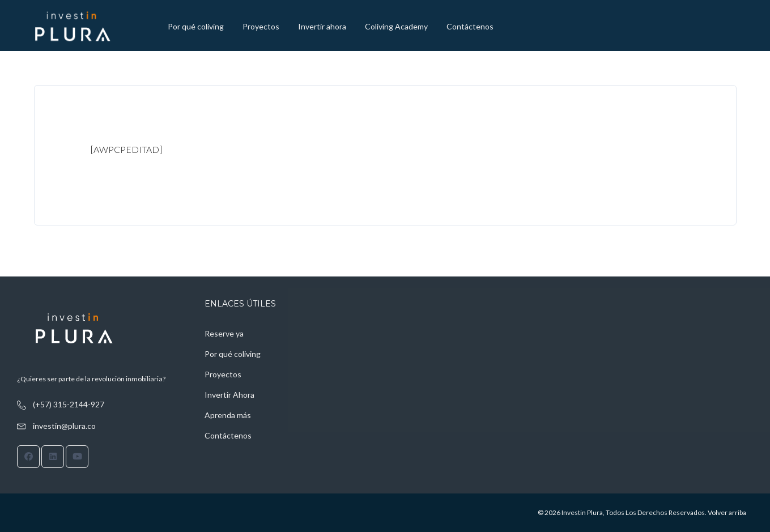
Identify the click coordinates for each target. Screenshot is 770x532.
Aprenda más (228, 415)
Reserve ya (224, 333)
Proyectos (261, 26)
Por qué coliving (196, 26)
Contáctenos (470, 26)
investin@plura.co (64, 426)
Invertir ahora (322, 26)
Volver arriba (727, 512)
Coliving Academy (396, 26)
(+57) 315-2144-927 (69, 404)
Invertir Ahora (229, 395)
